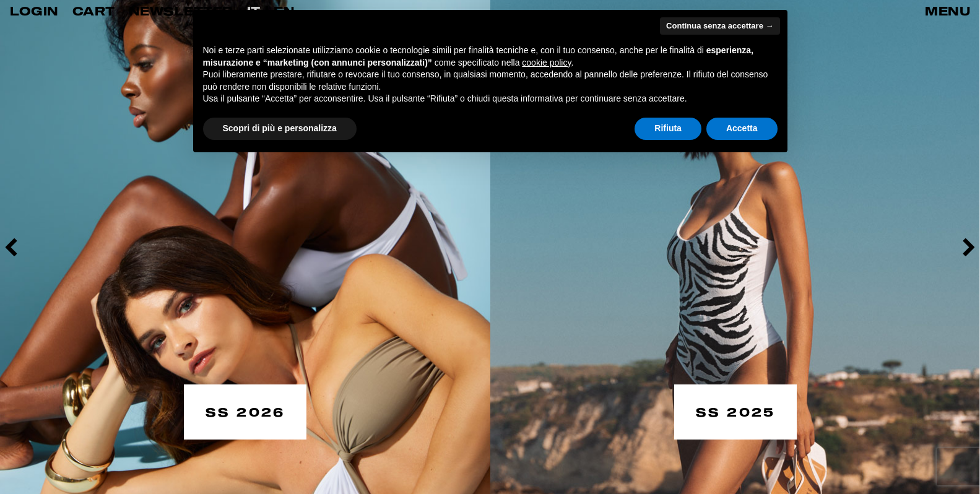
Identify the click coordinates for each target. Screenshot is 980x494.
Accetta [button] (742, 128)
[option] (245, 247)
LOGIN (34, 11)
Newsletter (181, 11)
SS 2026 (245, 411)
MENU (947, 11)
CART (94, 11)
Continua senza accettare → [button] (720, 26)
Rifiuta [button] (668, 128)
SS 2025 (735, 411)
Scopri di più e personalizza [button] (280, 128)
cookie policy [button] (546, 63)
